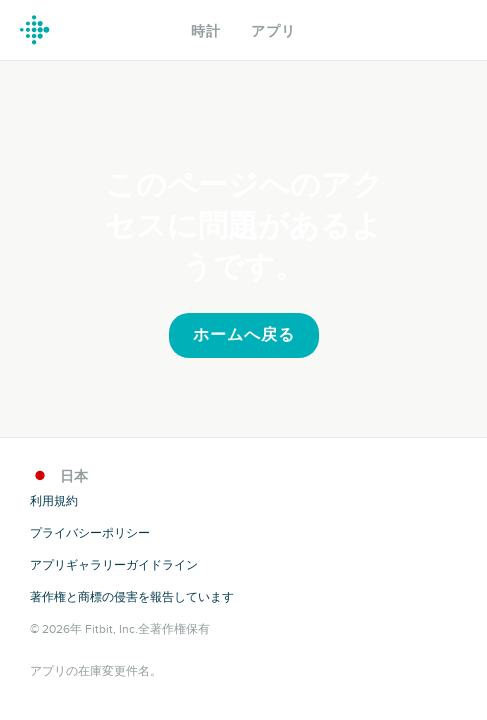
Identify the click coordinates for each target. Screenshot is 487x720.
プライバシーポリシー (90, 533)
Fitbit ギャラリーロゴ (35, 30)
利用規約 (54, 501)
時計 (206, 31)
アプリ (273, 31)
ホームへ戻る (244, 335)
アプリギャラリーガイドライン (114, 565)
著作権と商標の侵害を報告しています (132, 597)
